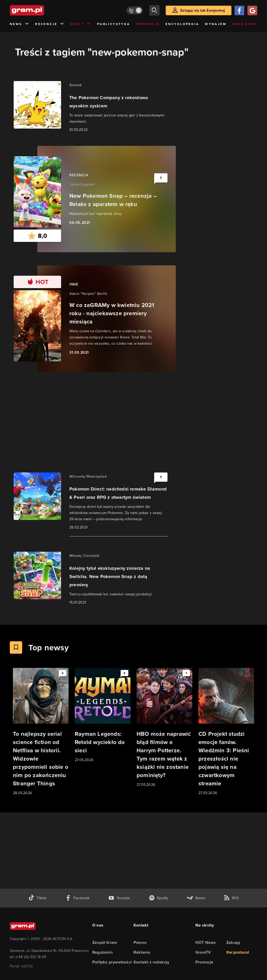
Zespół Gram (105, 942)
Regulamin (102, 952)
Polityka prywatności (112, 962)
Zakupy (233, 942)
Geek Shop (245, 24)
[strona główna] (40, 10)
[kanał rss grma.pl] (231, 898)
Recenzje (50, 24)
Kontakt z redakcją (151, 962)
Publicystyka (114, 24)
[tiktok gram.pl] (37, 898)
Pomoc (140, 942)
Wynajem (216, 24)
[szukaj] (154, 10)
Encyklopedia (182, 24)
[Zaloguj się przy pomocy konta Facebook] (239, 10)
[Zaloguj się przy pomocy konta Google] (252, 10)
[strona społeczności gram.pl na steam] (196, 898)
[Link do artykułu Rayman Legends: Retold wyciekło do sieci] (103, 715)
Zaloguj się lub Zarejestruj (203, 10)
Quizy (81, 24)
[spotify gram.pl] (158, 898)
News (19, 24)
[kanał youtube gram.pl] (119, 898)
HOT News (206, 942)
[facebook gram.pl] (77, 898)
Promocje (148, 24)
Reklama (142, 952)
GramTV (203, 952)
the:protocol (238, 952)
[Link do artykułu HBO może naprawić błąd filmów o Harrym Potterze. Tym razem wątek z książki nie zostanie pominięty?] (164, 728)
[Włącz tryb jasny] (135, 10)
